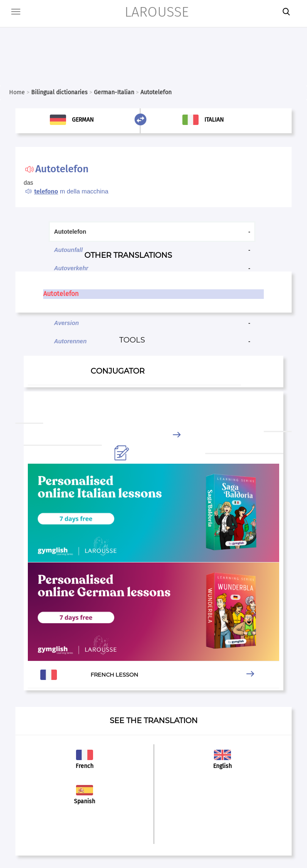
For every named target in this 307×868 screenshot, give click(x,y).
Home (17, 92)
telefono (46, 191)
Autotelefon (61, 294)
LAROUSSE (157, 12)
